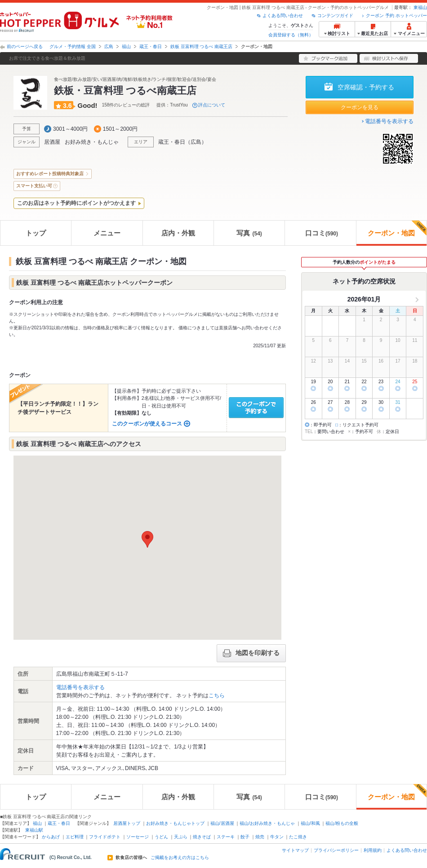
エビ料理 (75, 837)
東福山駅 (34, 830)
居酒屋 (52, 142)
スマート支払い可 (34, 186)
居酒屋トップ (127, 823)
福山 (126, 46)
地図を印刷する (251, 653)
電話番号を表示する (389, 121)
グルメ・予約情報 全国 (73, 46)
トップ (36, 233)
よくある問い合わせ (283, 15)
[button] (147, 539)
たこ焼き (298, 837)
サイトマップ (295, 850)
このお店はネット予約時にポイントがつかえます (76, 203)
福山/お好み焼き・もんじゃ (267, 823)
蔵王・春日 (151, 46)
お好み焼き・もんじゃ (92, 142)
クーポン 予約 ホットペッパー (396, 15)
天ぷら (181, 837)
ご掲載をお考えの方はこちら (180, 858)
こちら (217, 695)
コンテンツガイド (335, 15)
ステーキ (226, 837)
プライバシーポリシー (336, 850)
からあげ (51, 837)
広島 (109, 46)
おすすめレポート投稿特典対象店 (50, 174)
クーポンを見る (360, 107)
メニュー (107, 233)
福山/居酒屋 (222, 823)
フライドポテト (105, 837)
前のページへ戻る (25, 46)
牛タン (277, 837)
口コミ (322, 233)
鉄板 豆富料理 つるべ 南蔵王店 (201, 46)
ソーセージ (138, 837)
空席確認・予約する (366, 87)
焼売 (260, 837)
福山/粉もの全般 (342, 823)
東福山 (420, 7)
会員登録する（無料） (291, 35)
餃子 (245, 837)
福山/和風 (310, 823)
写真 (249, 233)
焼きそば (202, 837)
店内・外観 (178, 233)
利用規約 (373, 850)
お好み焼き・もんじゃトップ (175, 823)
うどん (161, 837)
